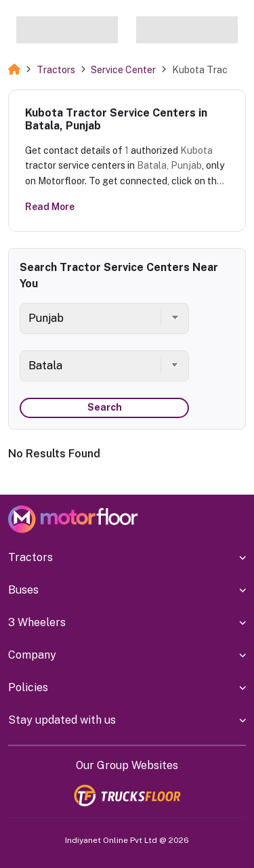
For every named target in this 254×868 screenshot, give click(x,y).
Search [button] (105, 407)
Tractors (56, 70)
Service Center (123, 70)
